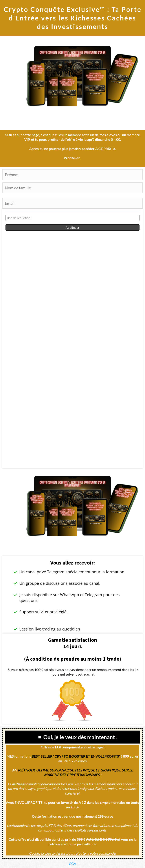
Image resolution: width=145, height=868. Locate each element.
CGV (73, 863)
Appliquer (72, 228)
